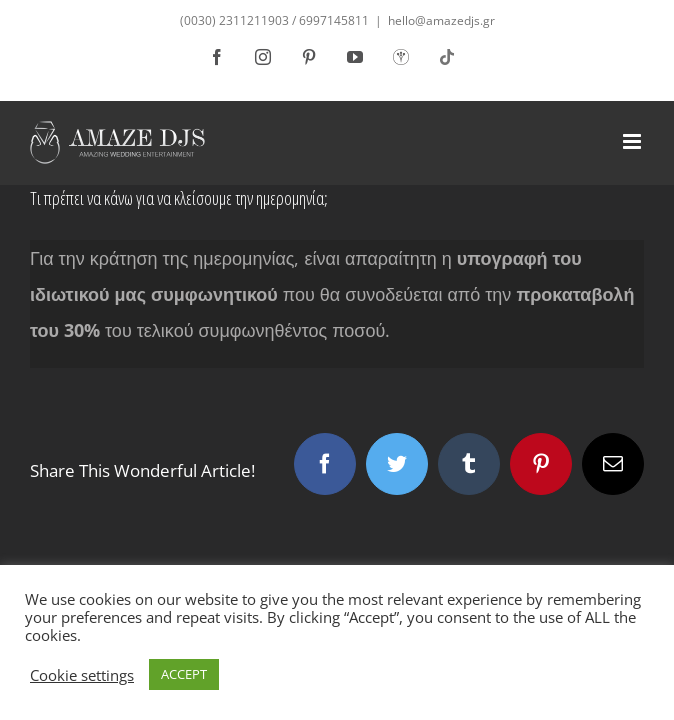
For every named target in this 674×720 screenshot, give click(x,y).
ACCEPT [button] (184, 674)
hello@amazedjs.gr (441, 20)
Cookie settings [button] (82, 675)
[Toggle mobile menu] (633, 126)
